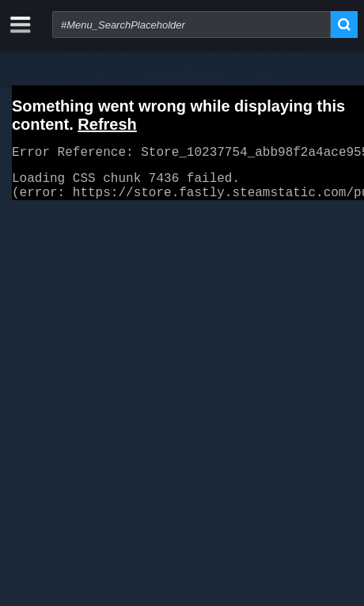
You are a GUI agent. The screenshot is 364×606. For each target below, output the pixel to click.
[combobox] (191, 25)
